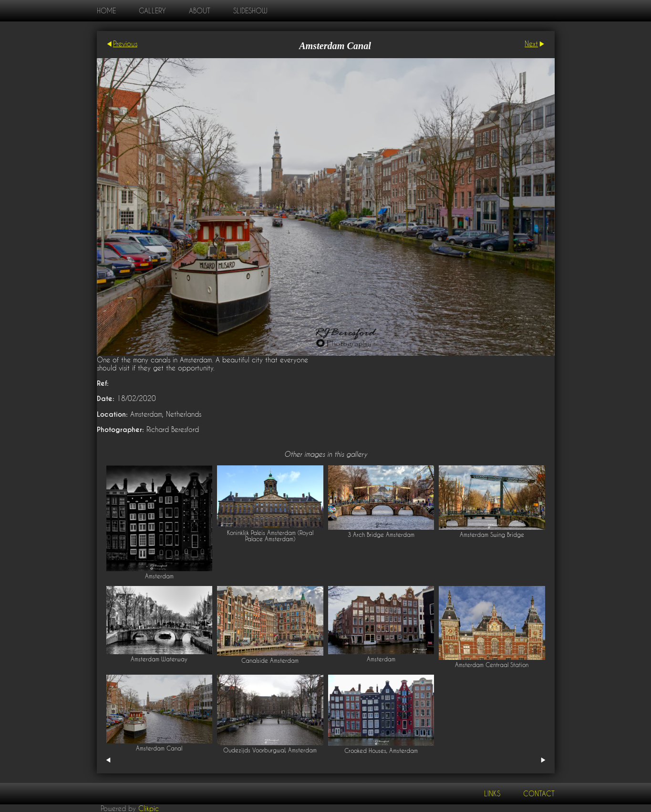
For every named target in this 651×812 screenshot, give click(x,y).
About (200, 11)
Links (492, 794)
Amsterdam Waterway (159, 659)
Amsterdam (159, 576)
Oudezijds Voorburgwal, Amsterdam (270, 750)
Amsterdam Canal (159, 748)
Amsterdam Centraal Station (492, 665)
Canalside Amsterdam (270, 661)
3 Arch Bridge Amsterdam (381, 535)
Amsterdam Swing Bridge (492, 535)
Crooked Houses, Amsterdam (381, 751)
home (106, 11)
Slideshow (250, 11)
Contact (539, 794)
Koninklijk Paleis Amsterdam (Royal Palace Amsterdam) (270, 536)
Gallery (152, 11)
